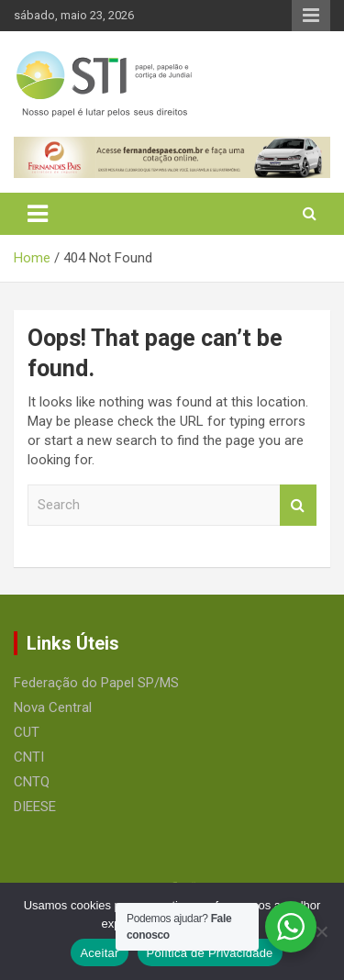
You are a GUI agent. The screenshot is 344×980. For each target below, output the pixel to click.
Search (298, 505)
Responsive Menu (311, 16)
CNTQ (32, 782)
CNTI (29, 757)
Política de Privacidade (210, 953)
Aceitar (99, 953)
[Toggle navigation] (38, 214)
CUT (27, 732)
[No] (321, 931)
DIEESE (35, 807)
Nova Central (53, 707)
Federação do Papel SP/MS (96, 683)
